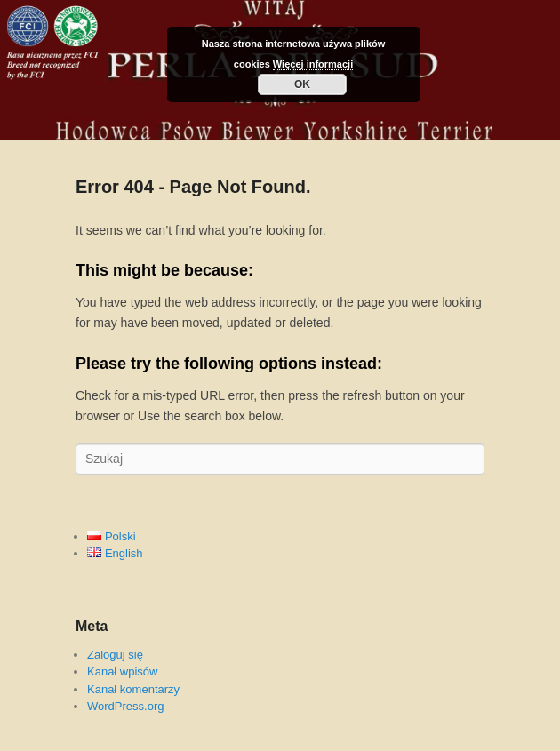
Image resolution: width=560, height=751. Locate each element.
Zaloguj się (115, 655)
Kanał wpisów (123, 671)
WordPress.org (125, 706)
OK (302, 84)
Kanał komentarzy (133, 689)
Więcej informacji (313, 64)
